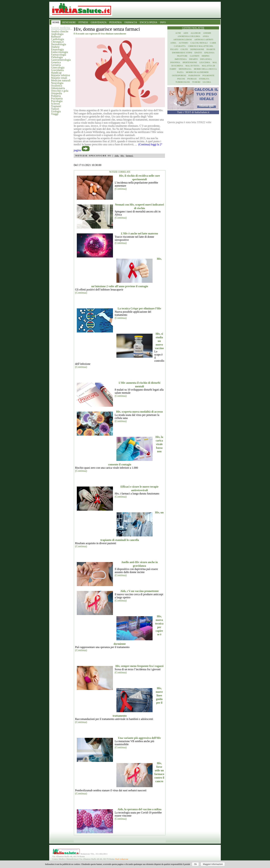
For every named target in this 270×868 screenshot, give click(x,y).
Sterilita (204, 79)
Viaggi (55, 114)
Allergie (196, 33)
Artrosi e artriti (204, 40)
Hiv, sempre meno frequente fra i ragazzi (140, 666)
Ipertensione (190, 62)
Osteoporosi (179, 76)
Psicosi (181, 79)
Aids (116, 156)
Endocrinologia (59, 52)
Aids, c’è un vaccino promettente (139, 591)
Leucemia (205, 62)
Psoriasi (192, 79)
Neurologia (57, 83)
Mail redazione (122, 859)
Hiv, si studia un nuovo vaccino (159, 341)
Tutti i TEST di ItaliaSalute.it (193, 112)
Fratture (182, 56)
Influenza (206, 59)
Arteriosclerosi (183, 40)
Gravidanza (57, 70)
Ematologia (57, 49)
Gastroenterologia (61, 60)
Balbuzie (56, 37)
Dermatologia (59, 44)
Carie (213, 43)
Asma (173, 43)
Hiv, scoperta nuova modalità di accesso (139, 412)
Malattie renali (59, 78)
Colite (184, 49)
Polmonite (208, 76)
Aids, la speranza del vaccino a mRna (140, 809)
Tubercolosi (183, 82)
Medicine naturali (61, 80)
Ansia (206, 36)
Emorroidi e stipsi (182, 53)
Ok (195, 864)
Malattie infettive (61, 75)
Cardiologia (58, 39)
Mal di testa (192, 66)
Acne (178, 33)
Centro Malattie (193, 28)
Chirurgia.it (57, 42)
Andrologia (57, 34)
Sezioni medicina (61, 28)
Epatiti (198, 53)
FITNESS (83, 22)
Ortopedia (56, 93)
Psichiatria (57, 98)
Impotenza (181, 59)
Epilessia (209, 53)
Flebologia (57, 57)
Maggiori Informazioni (213, 864)
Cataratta (180, 46)
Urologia (56, 111)
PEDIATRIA (116, 22)
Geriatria (56, 65)
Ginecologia (58, 68)
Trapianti (56, 106)
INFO (163, 22)
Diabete (55, 47)
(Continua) (121, 189)
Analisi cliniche (60, 31)
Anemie (207, 33)
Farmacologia (59, 55)
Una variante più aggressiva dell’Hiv (139, 738)
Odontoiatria (58, 88)
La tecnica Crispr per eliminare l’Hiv (139, 308)
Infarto (193, 59)
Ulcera (207, 82)
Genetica (56, 62)
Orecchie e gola (60, 91)
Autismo (183, 43)
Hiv (122, 156)
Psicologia (57, 101)
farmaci (129, 156)
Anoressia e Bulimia (189, 36)
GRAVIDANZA (99, 22)
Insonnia (175, 62)
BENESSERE (69, 22)
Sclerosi (55, 104)
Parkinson (194, 76)
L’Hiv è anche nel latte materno (140, 233)
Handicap (56, 73)
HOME (56, 22)
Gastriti (195, 56)
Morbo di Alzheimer (197, 72)
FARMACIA (131, 22)
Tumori (55, 109)
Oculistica (57, 86)
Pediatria (56, 96)
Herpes (206, 56)
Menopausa (185, 69)
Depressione (197, 49)
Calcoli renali (199, 43)
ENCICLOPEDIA (149, 22)
